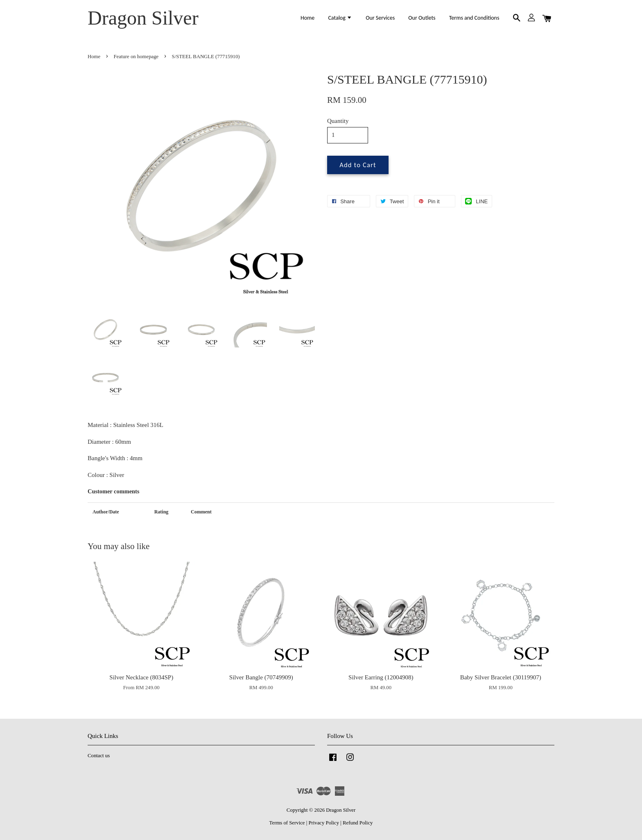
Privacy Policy (324, 823)
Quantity (338, 121)
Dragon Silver (143, 18)
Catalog (340, 18)
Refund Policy (358, 823)
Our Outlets (422, 18)
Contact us (99, 756)
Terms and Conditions (474, 18)
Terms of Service (287, 823)
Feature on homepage (136, 57)
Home (307, 18)
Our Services (380, 18)
